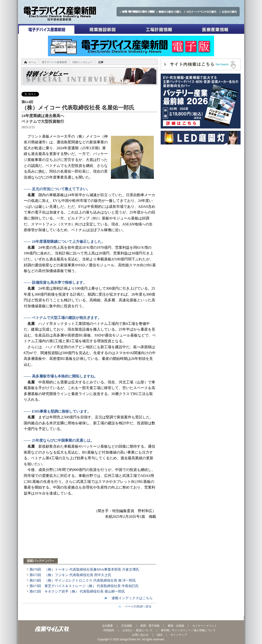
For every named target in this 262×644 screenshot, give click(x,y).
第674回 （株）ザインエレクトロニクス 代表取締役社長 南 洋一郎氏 (83, 580)
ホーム (32, 62)
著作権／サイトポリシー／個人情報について (188, 630)
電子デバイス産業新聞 (46, 29)
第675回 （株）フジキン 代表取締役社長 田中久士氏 (70, 575)
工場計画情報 (159, 29)
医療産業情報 (215, 29)
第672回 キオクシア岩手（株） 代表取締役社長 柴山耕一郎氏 (77, 591)
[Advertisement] (90, 541)
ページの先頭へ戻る (137, 606)
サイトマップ (179, 635)
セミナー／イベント (205, 626)
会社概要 (107, 626)
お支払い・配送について (138, 630)
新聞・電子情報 (150, 626)
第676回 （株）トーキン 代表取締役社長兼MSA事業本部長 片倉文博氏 (84, 569)
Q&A (160, 635)
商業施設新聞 (103, 29)
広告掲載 (127, 626)
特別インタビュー (83, 62)
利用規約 (109, 630)
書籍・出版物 (176, 626)
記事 (101, 62)
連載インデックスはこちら (130, 598)
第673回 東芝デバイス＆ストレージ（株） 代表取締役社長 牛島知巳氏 (84, 586)
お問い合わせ (140, 635)
